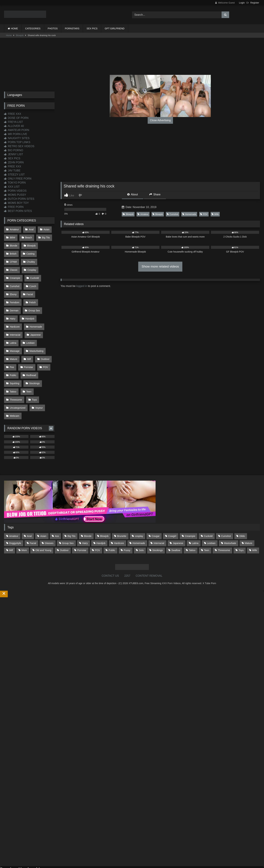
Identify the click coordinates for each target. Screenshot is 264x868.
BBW (12, 236)
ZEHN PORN (14, 162)
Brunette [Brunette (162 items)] (122, 506)
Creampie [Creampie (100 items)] (190, 506)
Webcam (14, 386)
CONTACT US (110, 545)
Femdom (14, 286)
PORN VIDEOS (15, 191)
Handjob (29, 300)
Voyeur (38, 379)
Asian (45, 229)
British (13, 251)
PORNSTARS (72, 28)
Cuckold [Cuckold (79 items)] (208, 506)
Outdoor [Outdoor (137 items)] (64, 520)
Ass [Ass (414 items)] (57, 506)
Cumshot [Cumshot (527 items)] (226, 506)
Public (13, 350)
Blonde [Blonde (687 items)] (88, 506)
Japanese (35, 315)
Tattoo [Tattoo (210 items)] (192, 520)
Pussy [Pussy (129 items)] (127, 520)
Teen (28, 365)
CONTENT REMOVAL (149, 545)
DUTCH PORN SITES (19, 199)
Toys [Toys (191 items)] (241, 520)
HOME (14, 28)
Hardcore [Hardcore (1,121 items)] (119, 513)
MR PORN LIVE (16, 134)
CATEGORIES (33, 28)
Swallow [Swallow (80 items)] (176, 520)
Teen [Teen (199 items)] (207, 520)
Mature (13, 336)
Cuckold (14, 272)
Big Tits (45, 236)
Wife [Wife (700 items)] (255, 520)
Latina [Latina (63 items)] (195, 513)
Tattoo (13, 365)
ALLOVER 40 (14, 126)
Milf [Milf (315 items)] (11, 520)
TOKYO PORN (15, 183)
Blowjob (20, 35)
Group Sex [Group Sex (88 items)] (68, 513)
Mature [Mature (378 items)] (248, 513)
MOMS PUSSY (15, 195)
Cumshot (172, 214)
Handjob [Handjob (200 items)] (101, 513)
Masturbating (36, 329)
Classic (31, 258)
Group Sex (33, 293)
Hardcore (15, 308)
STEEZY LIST (14, 175)
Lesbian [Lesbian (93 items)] (211, 513)
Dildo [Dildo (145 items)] (242, 506)
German (14, 293)
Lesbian (30, 322)
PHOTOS (53, 28)
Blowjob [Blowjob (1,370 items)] (104, 506)
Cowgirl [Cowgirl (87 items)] (172, 506)
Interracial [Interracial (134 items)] (159, 513)
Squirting (14, 358)
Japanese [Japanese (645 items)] (178, 513)
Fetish (32, 286)
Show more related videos (160, 266)
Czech (13, 279)
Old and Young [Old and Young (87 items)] (43, 520)
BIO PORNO (14, 150)
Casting (30, 251)
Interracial (15, 315)
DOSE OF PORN (16, 118)
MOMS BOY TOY (16, 203)
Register (255, 3)
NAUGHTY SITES (17, 138)
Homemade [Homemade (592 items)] (139, 513)
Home (9, 35)
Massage (14, 329)
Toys (34, 372)
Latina (13, 322)
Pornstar (28, 343)
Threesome (16, 372)
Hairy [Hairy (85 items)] (85, 513)
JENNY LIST (14, 154)
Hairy (12, 300)
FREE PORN (14, 207)
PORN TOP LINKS (17, 142)
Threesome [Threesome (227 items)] (224, 520)
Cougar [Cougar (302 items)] (156, 506)
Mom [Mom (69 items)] (24, 520)
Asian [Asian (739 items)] (43, 506)
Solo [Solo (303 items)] (141, 520)
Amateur (143, 214)
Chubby (14, 258)
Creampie (33, 265)
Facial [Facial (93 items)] (33, 513)
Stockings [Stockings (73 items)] (158, 520)
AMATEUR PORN (17, 130)
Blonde (13, 243)
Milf (28, 336)
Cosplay (14, 265)
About (133, 194)
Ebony (29, 279)
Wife (215, 214)
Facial (45, 279)
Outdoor (44, 336)
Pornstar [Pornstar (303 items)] (82, 520)
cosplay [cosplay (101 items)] (139, 506)
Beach (28, 236)
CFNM (47, 251)
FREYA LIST (13, 122)
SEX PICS (92, 28)
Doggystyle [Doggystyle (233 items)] (15, 513)
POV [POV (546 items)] (97, 520)
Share (155, 194)
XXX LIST (12, 187)
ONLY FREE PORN (18, 179)
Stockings (34, 358)
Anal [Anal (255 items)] (29, 506)
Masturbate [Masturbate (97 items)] (230, 513)
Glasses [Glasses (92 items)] (49, 513)
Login (242, 3)
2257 (127, 545)
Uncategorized (17, 379)
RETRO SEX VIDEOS (19, 146)
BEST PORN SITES (18, 211)
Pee (12, 343)
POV (204, 214)
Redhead (30, 350)
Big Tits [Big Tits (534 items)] (71, 506)
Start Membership (11, 866)
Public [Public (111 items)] (112, 520)
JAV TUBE (12, 171)
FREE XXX (13, 114)
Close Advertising (160, 120)
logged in (82, 286)
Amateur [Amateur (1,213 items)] (14, 506)
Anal (30, 229)
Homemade (189, 214)
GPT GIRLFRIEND (115, 28)
